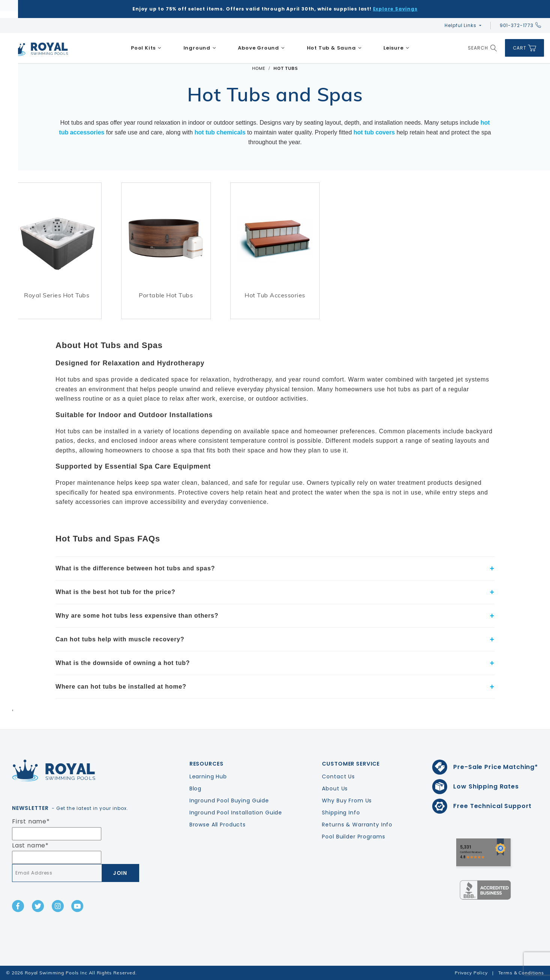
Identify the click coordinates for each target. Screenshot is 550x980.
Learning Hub (208, 776)
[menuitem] (146, 48)
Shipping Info (341, 813)
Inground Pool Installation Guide (236, 813)
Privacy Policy (471, 973)
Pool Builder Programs (353, 837)
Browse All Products (218, 825)
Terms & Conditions (521, 973)
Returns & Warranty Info (357, 825)
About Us (335, 789)
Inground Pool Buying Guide (229, 801)
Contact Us (338, 776)
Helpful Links (460, 25)
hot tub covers (374, 132)
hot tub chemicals (220, 132)
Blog (195, 789)
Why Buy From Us (347, 801)
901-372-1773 (520, 25)
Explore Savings (395, 9)
